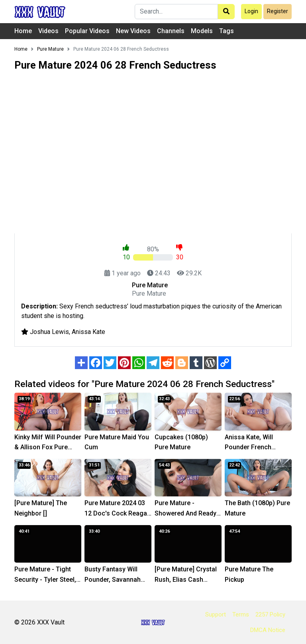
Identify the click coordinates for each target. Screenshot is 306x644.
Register (278, 11)
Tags (227, 31)
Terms (241, 614)
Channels (171, 31)
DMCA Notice (268, 630)
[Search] (176, 12)
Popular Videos (87, 31)
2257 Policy (270, 614)
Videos (48, 31)
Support (216, 614)
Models (202, 31)
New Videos (133, 31)
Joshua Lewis (49, 332)
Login (251, 11)
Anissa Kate (88, 332)
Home (23, 31)
